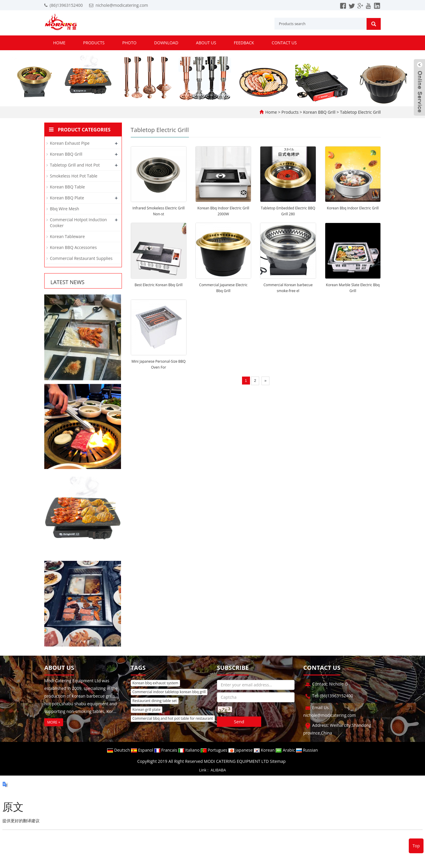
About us (206, 43)
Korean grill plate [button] (147, 710)
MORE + (54, 722)
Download (166, 43)
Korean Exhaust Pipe (70, 143)
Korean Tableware (67, 236)
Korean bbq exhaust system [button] (156, 683)
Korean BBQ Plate (67, 198)
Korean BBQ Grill (319, 112)
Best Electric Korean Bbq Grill (159, 285)
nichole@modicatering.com (122, 5)
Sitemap (278, 761)
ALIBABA (218, 770)
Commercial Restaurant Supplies (81, 258)
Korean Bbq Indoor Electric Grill (353, 208)
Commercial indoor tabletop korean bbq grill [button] (169, 692)
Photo (129, 43)
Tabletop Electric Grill (360, 112)
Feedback (244, 43)
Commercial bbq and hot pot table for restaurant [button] (173, 718)
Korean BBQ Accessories (73, 247)
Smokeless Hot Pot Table (74, 176)
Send (239, 722)
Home (59, 43)
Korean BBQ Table (67, 187)
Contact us (284, 43)
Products (94, 43)
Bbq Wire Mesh (64, 209)
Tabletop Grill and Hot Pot (75, 165)
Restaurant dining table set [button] (155, 701)
